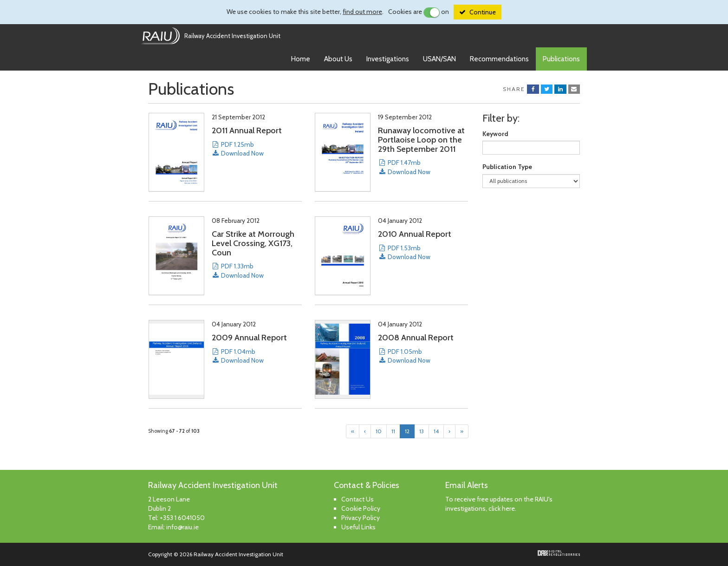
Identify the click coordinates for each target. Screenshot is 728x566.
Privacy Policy (361, 518)
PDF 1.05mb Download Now (404, 356)
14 (436, 431)
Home (301, 59)
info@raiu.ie (182, 527)
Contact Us (357, 499)
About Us (338, 59)
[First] (353, 431)
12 (407, 431)
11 (393, 431)
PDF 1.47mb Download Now (404, 167)
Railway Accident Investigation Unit (232, 36)
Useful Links (358, 527)
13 (422, 431)
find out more (362, 12)
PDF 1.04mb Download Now (238, 356)
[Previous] (365, 431)
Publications (561, 59)
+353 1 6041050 (182, 518)
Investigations (388, 59)
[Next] (449, 431)
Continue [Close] (483, 12)
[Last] (462, 431)
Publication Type (507, 167)
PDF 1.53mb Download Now (404, 252)
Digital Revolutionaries (559, 553)
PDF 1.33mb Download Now (238, 270)
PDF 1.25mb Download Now (238, 149)
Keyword (495, 134)
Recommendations (499, 59)
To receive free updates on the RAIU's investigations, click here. (499, 504)
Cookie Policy (361, 508)
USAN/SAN (439, 59)
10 (379, 431)
